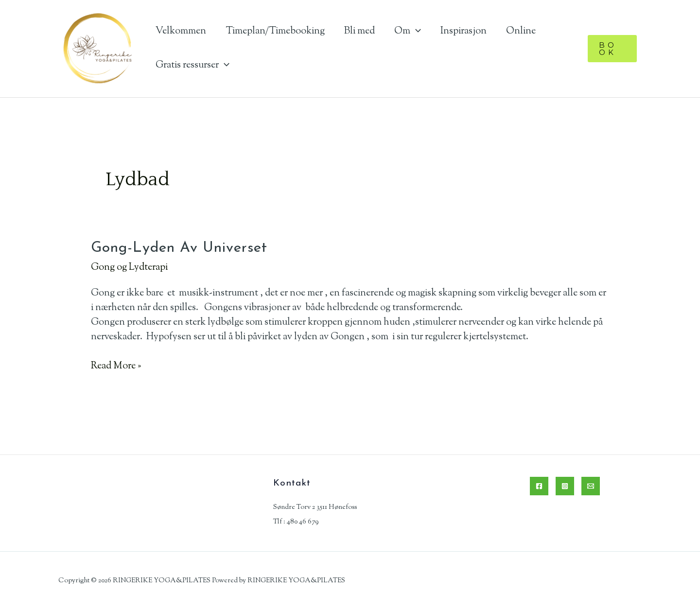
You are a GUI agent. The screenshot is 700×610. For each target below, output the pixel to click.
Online (521, 31)
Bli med (359, 31)
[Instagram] (565, 486)
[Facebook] (539, 486)
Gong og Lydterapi (129, 268)
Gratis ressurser (192, 65)
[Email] (591, 486)
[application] (416, 31)
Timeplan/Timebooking (275, 31)
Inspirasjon (464, 31)
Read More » (116, 366)
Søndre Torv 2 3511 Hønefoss (315, 507)
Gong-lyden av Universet (179, 248)
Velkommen (181, 31)
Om (408, 31)
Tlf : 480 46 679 (296, 522)
